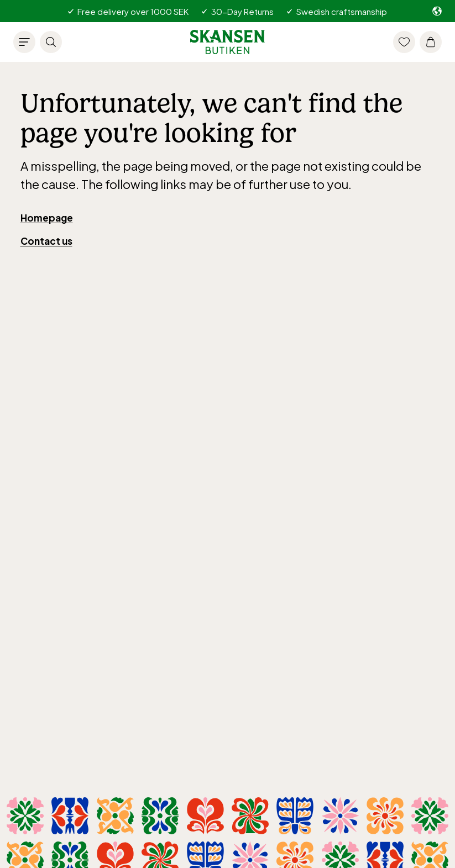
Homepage (47, 218)
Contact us (46, 241)
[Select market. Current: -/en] (437, 11)
